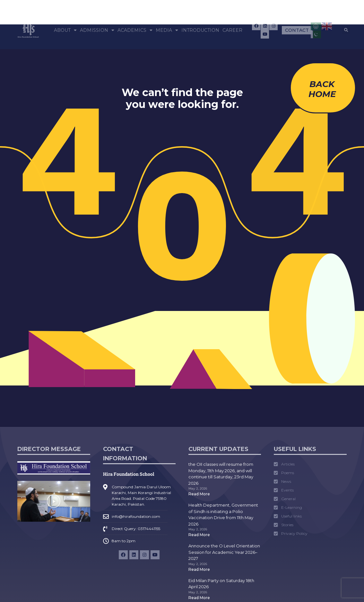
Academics (135, 30)
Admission (97, 30)
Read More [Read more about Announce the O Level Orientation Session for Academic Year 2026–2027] (199, 569)
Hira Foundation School (129, 474)
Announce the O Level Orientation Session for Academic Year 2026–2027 (224, 552)
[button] (346, 30)
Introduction (200, 30)
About (65, 30)
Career (232, 30)
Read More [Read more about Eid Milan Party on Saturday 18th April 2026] (199, 598)
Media (167, 30)
